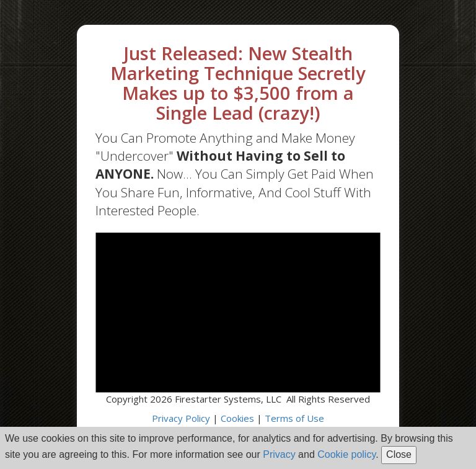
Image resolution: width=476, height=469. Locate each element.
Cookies (237, 418)
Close (399, 454)
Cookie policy (346, 454)
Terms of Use (294, 418)
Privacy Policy (181, 418)
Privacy (279, 454)
